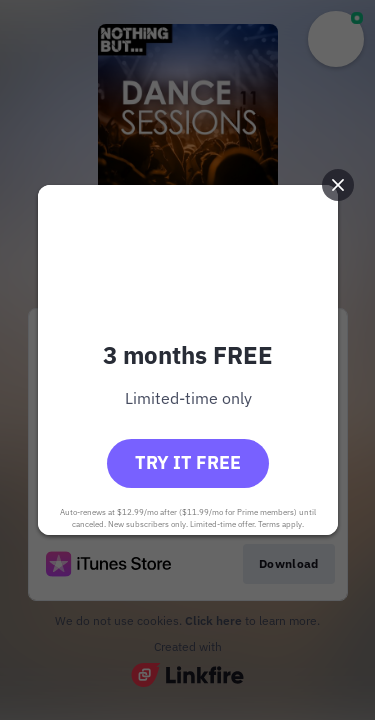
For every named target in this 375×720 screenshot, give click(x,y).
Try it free (188, 462)
